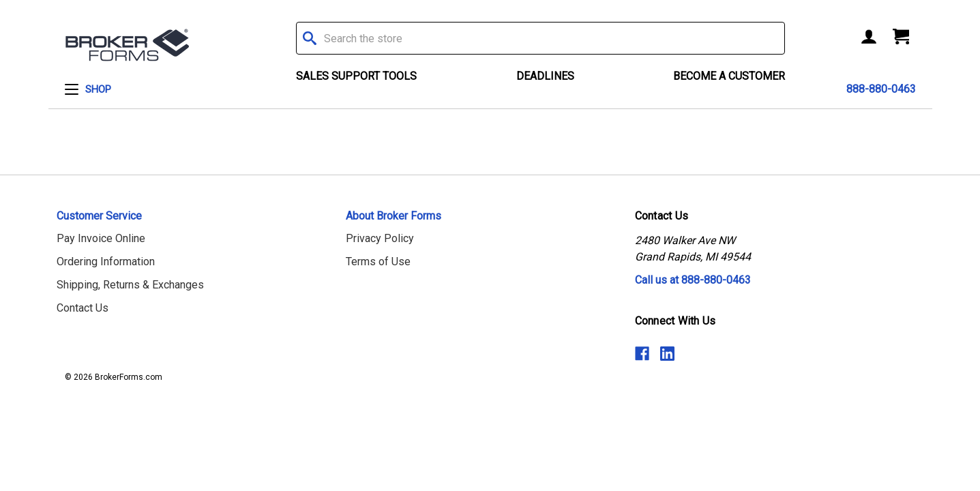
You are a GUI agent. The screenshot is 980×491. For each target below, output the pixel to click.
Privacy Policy (380, 238)
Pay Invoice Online (101, 238)
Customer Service (99, 216)
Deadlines (545, 76)
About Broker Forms (394, 216)
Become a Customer (729, 76)
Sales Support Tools (356, 76)
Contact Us (83, 308)
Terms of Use (378, 262)
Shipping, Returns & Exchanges (130, 285)
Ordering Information (106, 262)
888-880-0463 (881, 89)
